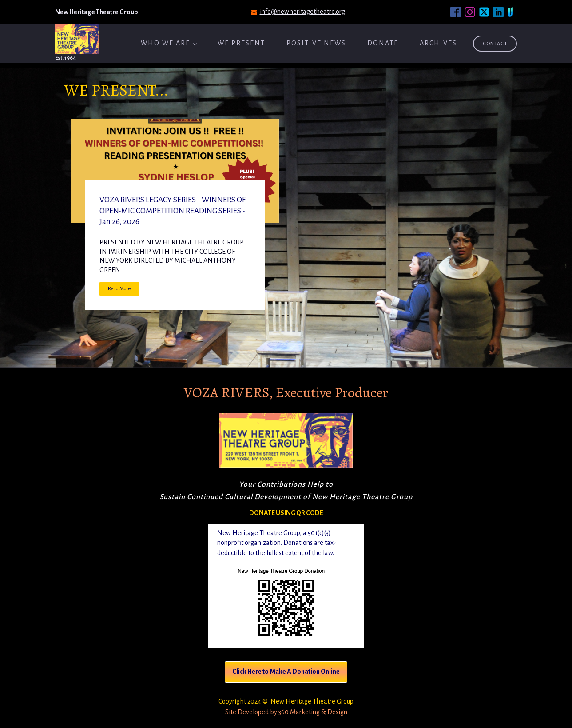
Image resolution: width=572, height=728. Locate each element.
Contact (495, 44)
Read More (119, 289)
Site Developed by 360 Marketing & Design (286, 712)
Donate (383, 43)
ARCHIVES (438, 43)
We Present (241, 43)
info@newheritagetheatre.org (302, 12)
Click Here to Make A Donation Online (286, 672)
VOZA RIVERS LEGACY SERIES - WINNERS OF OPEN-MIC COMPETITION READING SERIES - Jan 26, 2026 (173, 211)
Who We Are (165, 43)
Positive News (316, 43)
